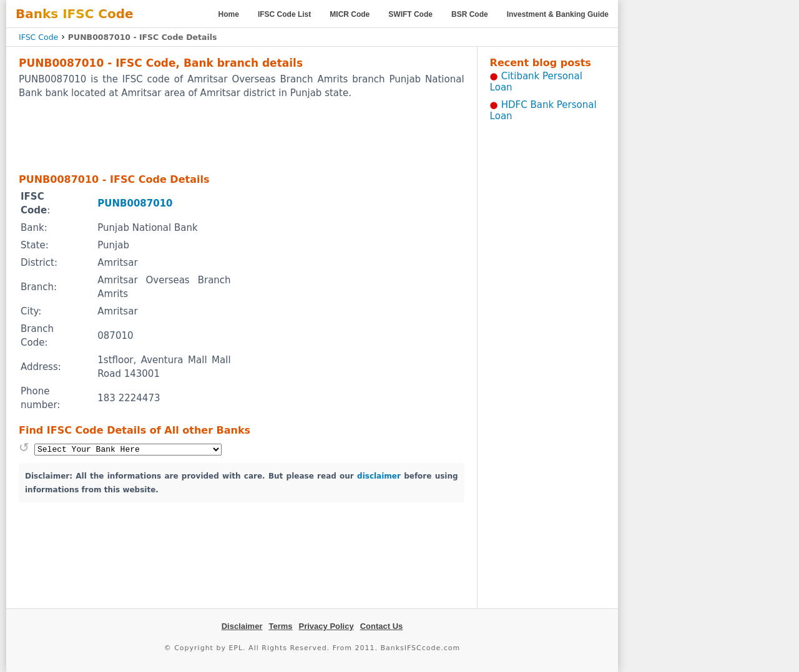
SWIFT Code (410, 14)
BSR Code (470, 14)
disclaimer (379, 476)
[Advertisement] (242, 135)
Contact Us (382, 626)
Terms (280, 626)
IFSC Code (38, 37)
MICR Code (350, 14)
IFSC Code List (284, 14)
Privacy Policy (326, 626)
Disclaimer (242, 626)
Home (229, 14)
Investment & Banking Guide (558, 14)
